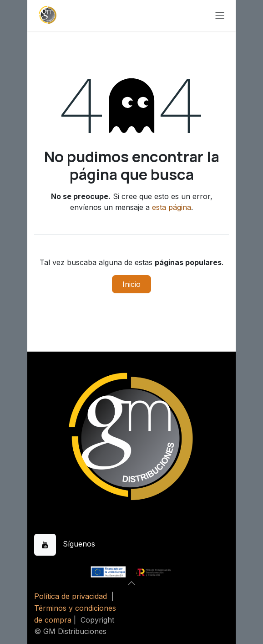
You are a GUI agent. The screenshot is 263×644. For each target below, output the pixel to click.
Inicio (131, 284)
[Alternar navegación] (220, 16)
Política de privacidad (71, 596)
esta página (172, 207)
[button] (131, 583)
